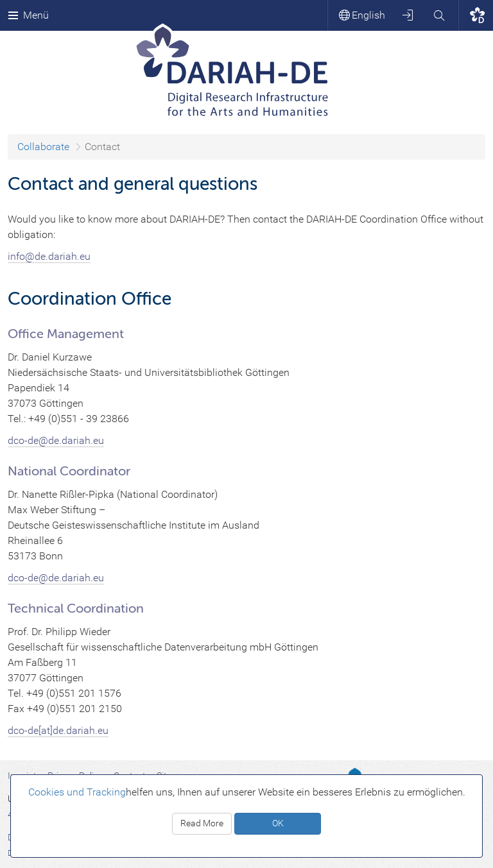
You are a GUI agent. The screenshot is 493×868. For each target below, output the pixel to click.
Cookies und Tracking (77, 792)
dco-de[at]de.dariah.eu (58, 730)
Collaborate (43, 147)
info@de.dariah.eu (49, 256)
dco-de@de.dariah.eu (56, 578)
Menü (28, 15)
